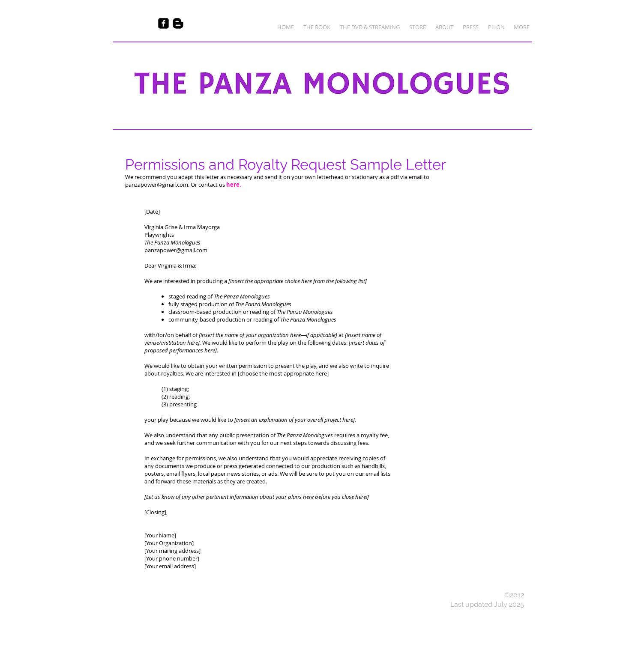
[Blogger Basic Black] (178, 23)
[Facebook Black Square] (163, 23)
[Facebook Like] (129, 24)
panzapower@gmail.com (157, 185)
